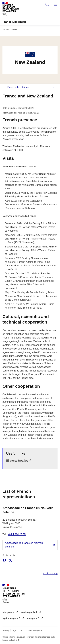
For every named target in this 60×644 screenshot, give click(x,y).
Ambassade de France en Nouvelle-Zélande (25, 545)
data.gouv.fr (34, 618)
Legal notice (17, 630)
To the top (52, 574)
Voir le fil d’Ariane (10, 29)
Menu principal (56, 4)
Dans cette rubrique (18, 87)
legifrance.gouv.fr (12, 618)
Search (47, 4)
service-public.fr (30, 612)
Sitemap (6, 630)
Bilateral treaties (17, 461)
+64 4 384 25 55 (17, 534)
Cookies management (34, 630)
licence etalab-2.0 (10, 640)
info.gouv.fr (9, 612)
